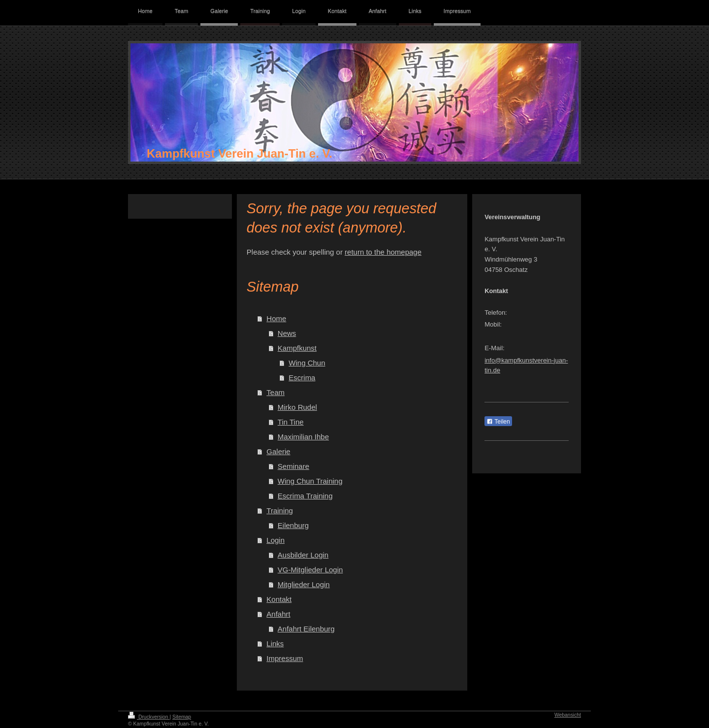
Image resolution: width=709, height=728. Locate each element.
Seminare (293, 466)
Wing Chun (307, 363)
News (287, 333)
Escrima (302, 378)
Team (275, 392)
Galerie (278, 451)
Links (275, 644)
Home (276, 318)
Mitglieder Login (304, 584)
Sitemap (182, 717)
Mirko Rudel (297, 407)
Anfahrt (278, 614)
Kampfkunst (297, 348)
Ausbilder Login (303, 555)
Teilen (498, 422)
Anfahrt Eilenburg (306, 629)
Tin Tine (291, 422)
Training (280, 511)
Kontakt (279, 599)
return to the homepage (383, 252)
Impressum (285, 658)
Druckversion (149, 717)
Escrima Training (305, 496)
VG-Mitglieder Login (310, 570)
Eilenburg (293, 525)
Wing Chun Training (310, 481)
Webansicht (568, 715)
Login (275, 540)
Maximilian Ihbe (303, 437)
